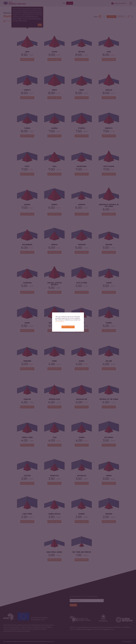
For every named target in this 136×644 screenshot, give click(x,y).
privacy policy (60, 321)
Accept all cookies (68, 327)
